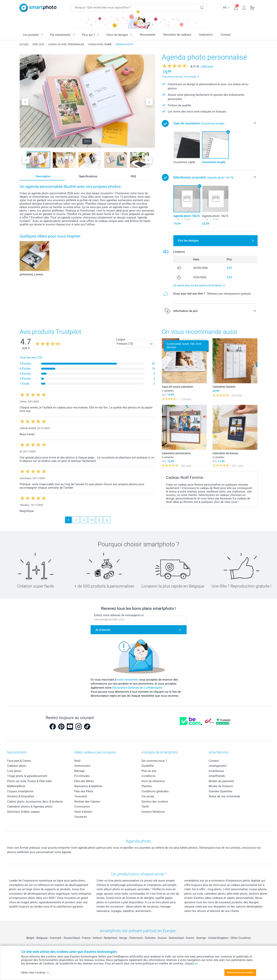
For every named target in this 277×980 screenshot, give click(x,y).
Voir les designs (188, 241)
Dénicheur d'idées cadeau (23, 812)
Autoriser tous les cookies (240, 972)
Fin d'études (82, 776)
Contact (226, 35)
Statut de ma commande (224, 796)
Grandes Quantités (220, 791)
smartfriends (217, 776)
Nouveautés (148, 35)
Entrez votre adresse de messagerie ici (119, 615)
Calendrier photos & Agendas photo (30, 807)
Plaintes (147, 786)
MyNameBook (16, 786)
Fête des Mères (84, 781)
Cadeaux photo (17, 766)
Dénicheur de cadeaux (177, 35)
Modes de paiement (221, 781)
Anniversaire (82, 766)
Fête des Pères (84, 791)
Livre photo (14, 771)
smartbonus (216, 771)
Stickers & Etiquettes (21, 796)
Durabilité (148, 766)
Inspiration (206, 35)
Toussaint (81, 796)
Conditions (148, 776)
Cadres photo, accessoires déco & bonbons (35, 802)
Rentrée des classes (87, 802)
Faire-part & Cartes (19, 761)
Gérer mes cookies (35, 972)
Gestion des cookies (155, 802)
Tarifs (145, 807)
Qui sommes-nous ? (154, 761)
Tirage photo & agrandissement (27, 776)
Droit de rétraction (153, 781)
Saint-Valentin (83, 812)
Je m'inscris (103, 630)
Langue (121, 339)
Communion (82, 807)
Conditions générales (155, 791)
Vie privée (148, 796)
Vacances (81, 817)
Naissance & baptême (88, 786)
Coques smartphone (20, 791)
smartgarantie (218, 766)
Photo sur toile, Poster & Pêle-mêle (29, 781)
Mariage (79, 771)
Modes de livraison (221, 786)
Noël (77, 761)
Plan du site (149, 771)
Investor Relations (153, 812)
